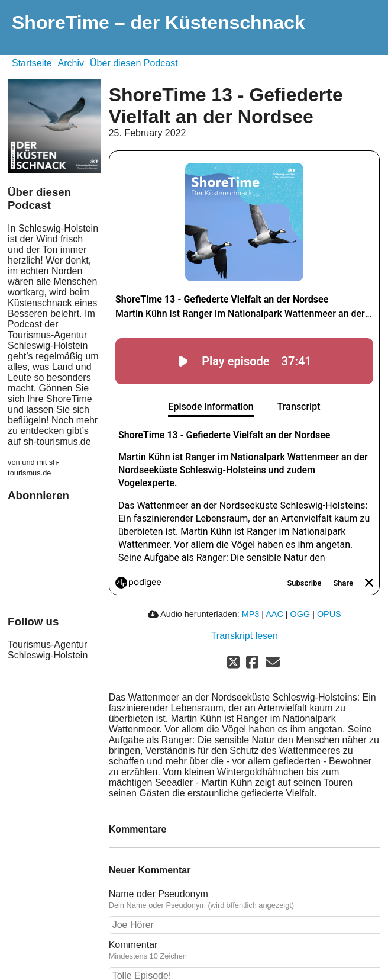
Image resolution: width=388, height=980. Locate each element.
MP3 (251, 614)
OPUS (329, 614)
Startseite (32, 63)
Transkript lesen (245, 636)
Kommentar (245, 950)
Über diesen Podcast (134, 63)
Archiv (71, 63)
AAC (274, 614)
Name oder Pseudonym (245, 899)
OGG (300, 614)
